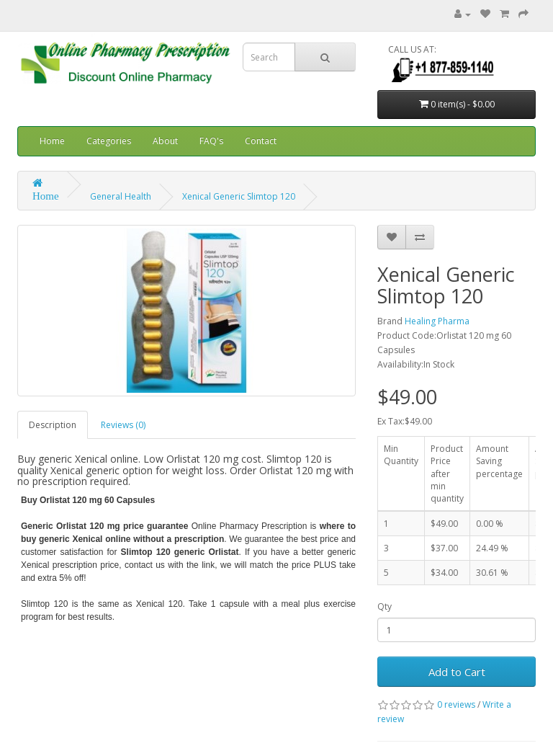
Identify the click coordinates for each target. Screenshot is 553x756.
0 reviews (456, 704)
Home (52, 141)
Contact (261, 141)
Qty (385, 606)
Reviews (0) (123, 425)
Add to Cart (457, 672)
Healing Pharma (437, 321)
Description (53, 425)
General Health (121, 196)
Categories (109, 141)
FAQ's (211, 141)
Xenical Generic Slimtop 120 (239, 196)
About (165, 141)
